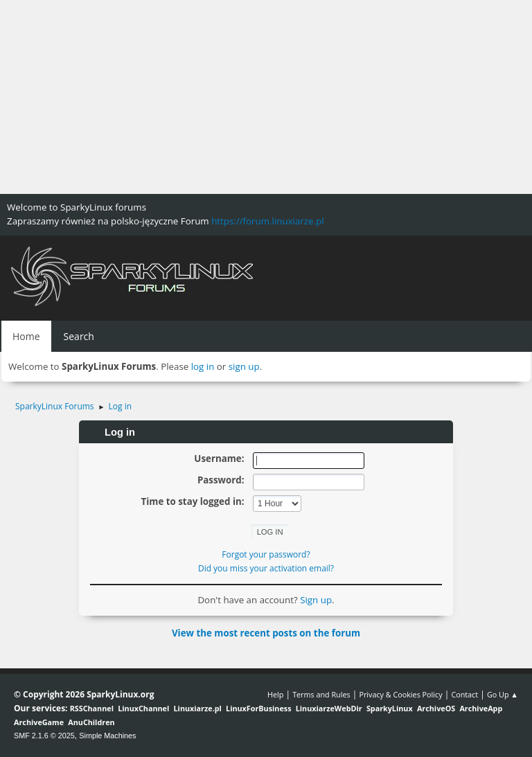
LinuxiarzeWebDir (329, 708)
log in (203, 366)
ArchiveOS (436, 708)
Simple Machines (107, 736)
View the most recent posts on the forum (266, 633)
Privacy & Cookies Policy (400, 694)
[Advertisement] (266, 97)
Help (275, 694)
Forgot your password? (266, 554)
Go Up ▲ (503, 694)
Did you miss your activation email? (266, 568)
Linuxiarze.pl (198, 708)
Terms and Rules (321, 694)
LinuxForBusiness (258, 708)
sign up (244, 366)
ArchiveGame (39, 722)
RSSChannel (92, 708)
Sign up (316, 600)
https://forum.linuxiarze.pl (267, 221)
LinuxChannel (143, 708)
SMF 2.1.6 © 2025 (44, 736)
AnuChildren (91, 722)
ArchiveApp (481, 708)
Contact (464, 694)
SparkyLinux (390, 708)
